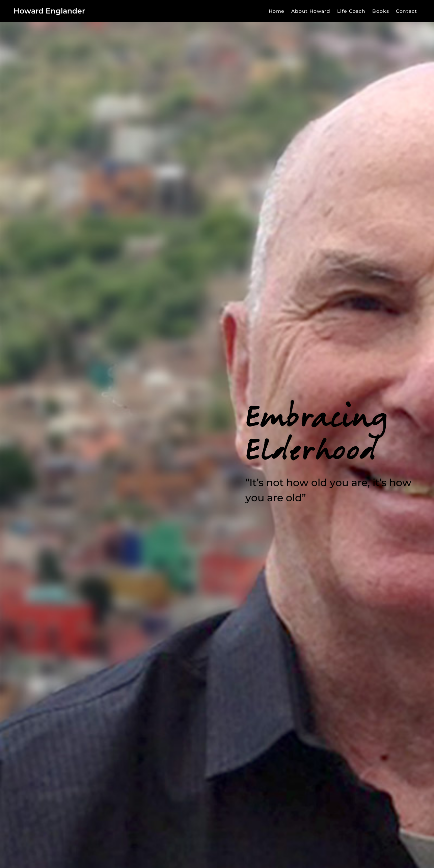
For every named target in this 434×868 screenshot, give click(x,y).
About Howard (311, 11)
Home (277, 11)
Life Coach (351, 11)
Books (381, 11)
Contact (406, 11)
